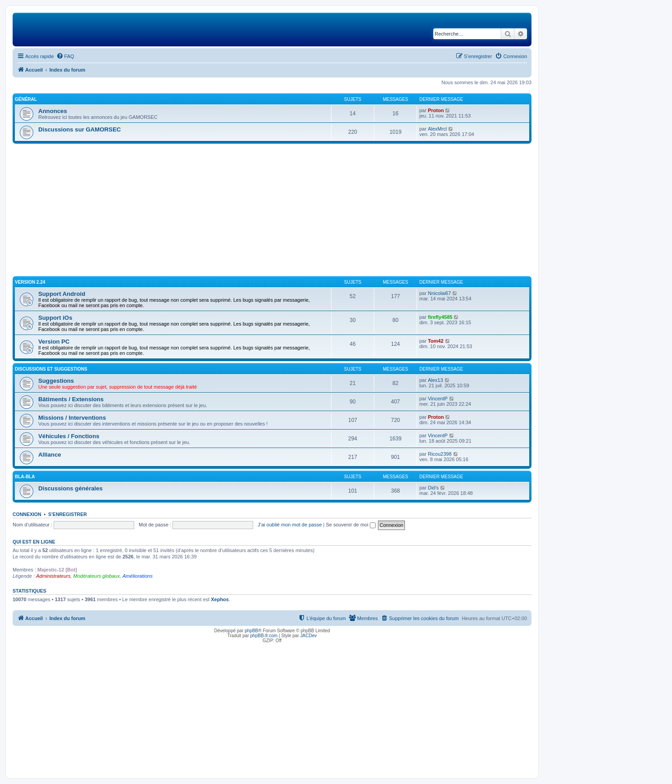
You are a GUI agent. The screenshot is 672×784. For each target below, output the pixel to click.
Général (26, 99)
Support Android (62, 294)
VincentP (438, 399)
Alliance (50, 455)
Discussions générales (70, 488)
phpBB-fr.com (264, 636)
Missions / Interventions (72, 418)
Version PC (54, 342)
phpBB (251, 631)
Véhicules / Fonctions (69, 436)
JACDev (309, 636)
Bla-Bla (25, 477)
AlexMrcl (437, 129)
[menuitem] (65, 56)
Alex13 (436, 380)
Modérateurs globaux (97, 576)
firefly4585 (440, 317)
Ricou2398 (440, 454)
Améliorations (138, 576)
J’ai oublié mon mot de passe (290, 525)
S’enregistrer (68, 514)
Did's (433, 488)
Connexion (27, 514)
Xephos (220, 599)
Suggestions (56, 381)
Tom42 (436, 341)
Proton (436, 110)
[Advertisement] (272, 211)
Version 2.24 (30, 282)
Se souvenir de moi (351, 525)
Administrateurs (53, 576)
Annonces (53, 111)
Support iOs (55, 318)
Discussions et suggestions (51, 369)
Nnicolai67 (439, 293)
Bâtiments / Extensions (71, 399)
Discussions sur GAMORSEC (79, 129)
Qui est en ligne (34, 542)
